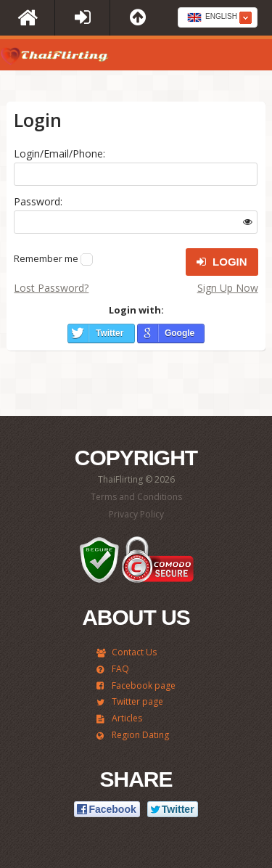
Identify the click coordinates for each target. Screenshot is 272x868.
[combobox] (218, 17)
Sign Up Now (228, 288)
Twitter (110, 333)
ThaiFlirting (54, 58)
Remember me (46, 258)
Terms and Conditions (136, 497)
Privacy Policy (136, 514)
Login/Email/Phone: (59, 153)
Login (222, 262)
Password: (38, 201)
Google (180, 333)
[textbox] (218, 18)
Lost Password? (51, 288)
